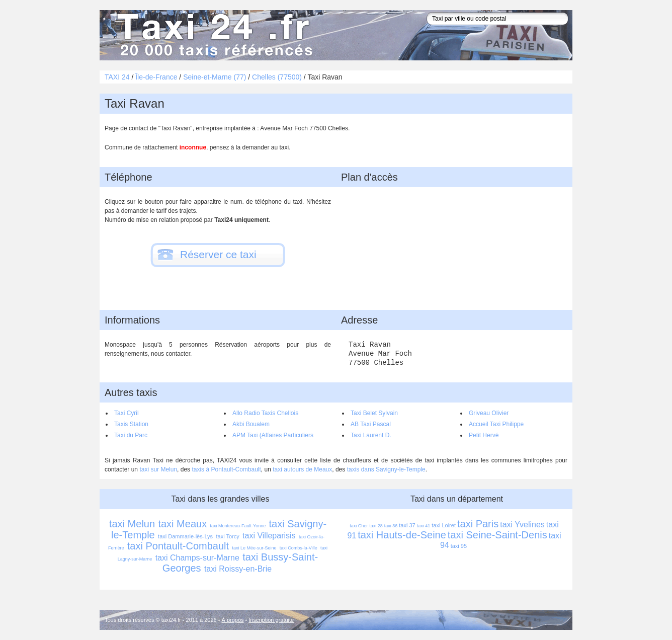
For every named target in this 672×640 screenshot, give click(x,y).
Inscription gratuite (271, 620)
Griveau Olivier (489, 413)
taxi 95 (459, 546)
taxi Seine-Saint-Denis (497, 535)
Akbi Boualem (251, 424)
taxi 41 (424, 526)
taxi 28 (376, 526)
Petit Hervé (484, 435)
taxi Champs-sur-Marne (197, 558)
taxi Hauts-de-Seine (402, 535)
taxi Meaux (182, 524)
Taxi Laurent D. (371, 435)
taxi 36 (391, 526)
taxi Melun (132, 524)
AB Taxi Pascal (371, 424)
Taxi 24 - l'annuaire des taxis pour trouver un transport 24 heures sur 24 (213, 35)
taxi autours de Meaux (302, 469)
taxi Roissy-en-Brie (238, 569)
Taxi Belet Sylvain (374, 413)
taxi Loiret (444, 525)
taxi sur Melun (158, 469)
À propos (233, 620)
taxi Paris (478, 524)
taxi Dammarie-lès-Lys (185, 536)
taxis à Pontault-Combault (226, 469)
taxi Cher (359, 526)
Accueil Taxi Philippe (496, 424)
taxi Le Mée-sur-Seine (254, 548)
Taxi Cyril (127, 413)
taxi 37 (407, 525)
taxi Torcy (227, 536)
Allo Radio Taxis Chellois (265, 413)
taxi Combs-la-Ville (299, 548)
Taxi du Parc (131, 435)
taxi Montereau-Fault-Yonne (238, 526)
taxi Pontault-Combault (178, 546)
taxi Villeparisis (269, 536)
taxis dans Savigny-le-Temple (386, 469)
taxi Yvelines (522, 525)
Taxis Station (131, 424)
